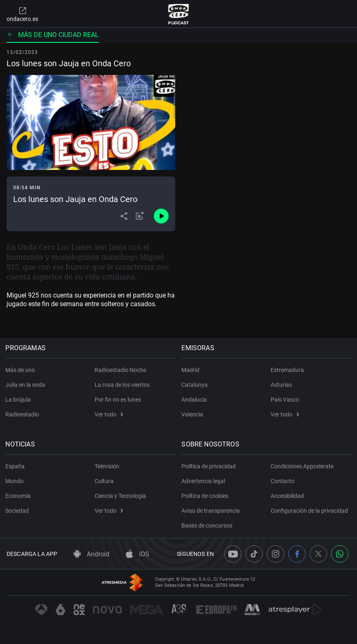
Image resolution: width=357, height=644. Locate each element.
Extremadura (287, 370)
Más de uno (21, 370)
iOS (138, 554)
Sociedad (18, 511)
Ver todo (109, 414)
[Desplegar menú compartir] (124, 216)
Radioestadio (23, 414)
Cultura (104, 481)
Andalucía (195, 400)
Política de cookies (206, 496)
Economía (19, 496)
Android (92, 554)
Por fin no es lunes (118, 400)
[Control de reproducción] (161, 216)
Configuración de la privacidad (309, 511)
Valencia (194, 414)
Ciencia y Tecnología (120, 496)
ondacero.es (22, 14)
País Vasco (285, 400)
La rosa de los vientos (122, 385)
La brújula (19, 400)
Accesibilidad (287, 496)
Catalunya (196, 385)
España (16, 466)
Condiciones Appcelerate (302, 466)
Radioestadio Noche (120, 370)
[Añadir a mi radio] (140, 216)
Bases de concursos (208, 525)
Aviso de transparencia (212, 511)
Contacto (283, 481)
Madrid (192, 370)
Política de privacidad (210, 466)
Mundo (16, 481)
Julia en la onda (27, 385)
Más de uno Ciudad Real (53, 35)
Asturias (281, 385)
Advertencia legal (204, 481)
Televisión (107, 466)
